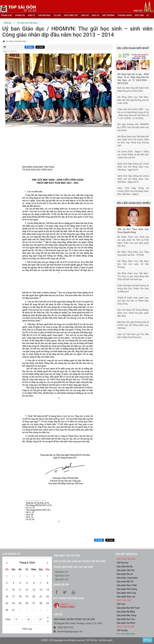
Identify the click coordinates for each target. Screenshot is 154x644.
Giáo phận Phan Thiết (127, 585)
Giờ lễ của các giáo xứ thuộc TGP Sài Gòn (79, 561)
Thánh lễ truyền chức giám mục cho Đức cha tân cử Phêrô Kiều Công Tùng (133, 301)
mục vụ (96, 15)
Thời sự (7, 23)
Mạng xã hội (61, 585)
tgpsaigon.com (62, 576)
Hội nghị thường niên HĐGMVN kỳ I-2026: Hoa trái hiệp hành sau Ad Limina (133, 127)
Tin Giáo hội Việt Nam (27, 23)
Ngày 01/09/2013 (10, 51)
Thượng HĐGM (125, 15)
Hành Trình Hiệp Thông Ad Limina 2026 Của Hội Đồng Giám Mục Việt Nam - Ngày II (133, 191)
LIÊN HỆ (58, 614)
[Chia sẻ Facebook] (29, 47)
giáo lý (32, 15)
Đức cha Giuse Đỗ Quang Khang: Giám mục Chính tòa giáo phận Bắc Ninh (133, 313)
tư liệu (57, 15)
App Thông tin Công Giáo (68, 598)
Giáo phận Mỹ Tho (125, 582)
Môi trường (108, 15)
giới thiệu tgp (71, 15)
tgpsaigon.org (62, 579)
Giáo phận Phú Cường (127, 589)
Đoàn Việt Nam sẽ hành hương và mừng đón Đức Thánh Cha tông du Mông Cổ (133, 289)
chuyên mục (44, 15)
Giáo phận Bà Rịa (125, 566)
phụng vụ (20, 15)
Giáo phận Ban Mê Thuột (128, 608)
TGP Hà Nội (122, 630)
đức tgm (139, 15)
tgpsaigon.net (62, 572)
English (138, 11)
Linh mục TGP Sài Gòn (67, 556)
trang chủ (6, 15)
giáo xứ (85, 15)
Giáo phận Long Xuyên (127, 578)
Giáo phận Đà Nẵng (126, 612)
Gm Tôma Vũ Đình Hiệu (16, 41)
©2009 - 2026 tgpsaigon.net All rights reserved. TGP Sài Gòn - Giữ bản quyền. (77, 640)
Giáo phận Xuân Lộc (126, 597)
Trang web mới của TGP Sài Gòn (73, 567)
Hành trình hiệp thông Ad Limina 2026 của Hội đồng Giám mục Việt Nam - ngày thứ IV (133, 167)
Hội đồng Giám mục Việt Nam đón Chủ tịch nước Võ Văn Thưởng (133, 264)
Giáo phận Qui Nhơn (126, 623)
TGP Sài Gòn (122, 563)
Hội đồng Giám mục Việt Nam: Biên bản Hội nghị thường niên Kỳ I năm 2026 (133, 100)
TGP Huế (121, 604)
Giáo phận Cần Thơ (125, 570)
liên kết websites (126, 554)
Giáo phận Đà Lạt (125, 574)
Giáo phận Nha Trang (126, 615)
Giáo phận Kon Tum (126, 619)
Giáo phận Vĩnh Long (126, 593)
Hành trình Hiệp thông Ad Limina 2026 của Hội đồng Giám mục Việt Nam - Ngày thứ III (133, 179)
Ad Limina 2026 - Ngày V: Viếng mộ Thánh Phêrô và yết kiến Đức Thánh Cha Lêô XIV (133, 155)
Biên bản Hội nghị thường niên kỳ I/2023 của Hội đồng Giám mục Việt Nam (133, 325)
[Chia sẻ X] (40, 47)
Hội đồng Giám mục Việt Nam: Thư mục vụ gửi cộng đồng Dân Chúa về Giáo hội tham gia (133, 276)
